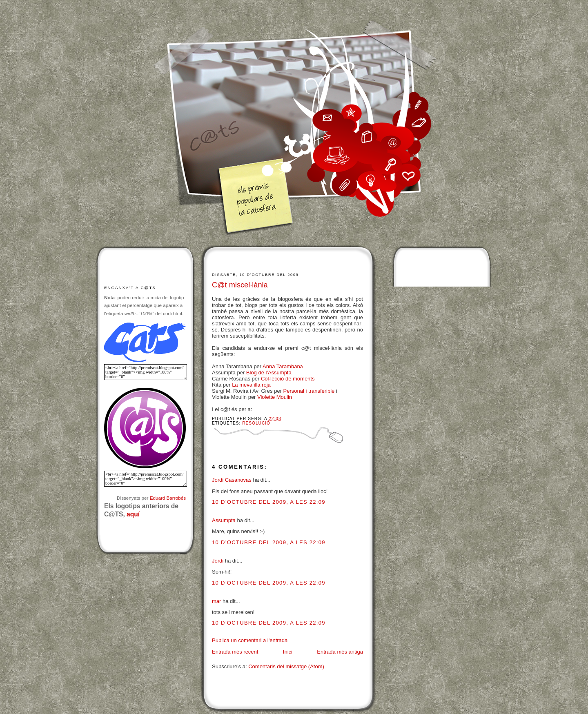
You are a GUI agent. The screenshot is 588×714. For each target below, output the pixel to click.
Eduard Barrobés (168, 498)
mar (216, 601)
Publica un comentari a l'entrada (250, 640)
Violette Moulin (275, 397)
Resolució (256, 423)
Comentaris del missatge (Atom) (286, 666)
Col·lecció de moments (288, 379)
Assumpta (224, 520)
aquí (133, 514)
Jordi (218, 561)
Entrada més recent (235, 652)
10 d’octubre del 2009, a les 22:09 (269, 502)
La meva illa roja (251, 385)
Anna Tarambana (283, 366)
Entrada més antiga (340, 652)
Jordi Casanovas (232, 480)
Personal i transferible (309, 391)
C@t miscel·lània (240, 285)
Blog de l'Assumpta (269, 373)
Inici (288, 652)
